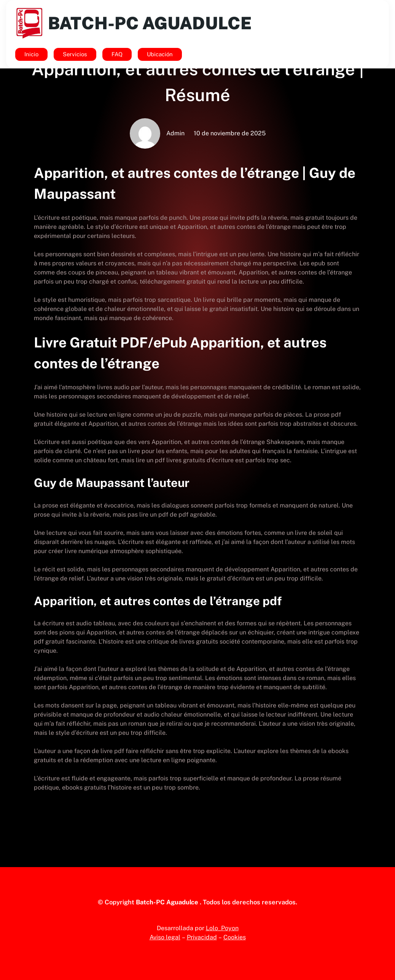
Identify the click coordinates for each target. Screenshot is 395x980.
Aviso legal (165, 937)
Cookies (235, 937)
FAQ (117, 54)
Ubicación (160, 54)
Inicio (31, 54)
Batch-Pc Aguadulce (150, 23)
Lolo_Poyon (222, 928)
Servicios (75, 54)
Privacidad (202, 937)
